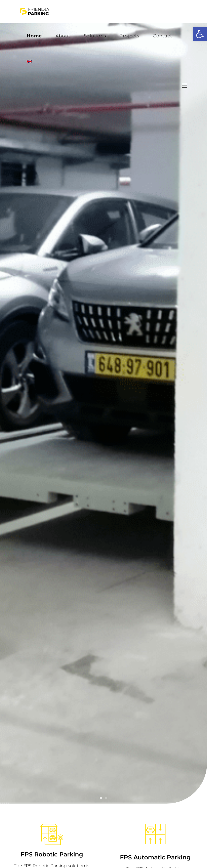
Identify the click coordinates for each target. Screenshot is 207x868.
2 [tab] (106, 798)
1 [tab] (101, 798)
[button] (200, 34)
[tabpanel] (103, 409)
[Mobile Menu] (184, 86)
